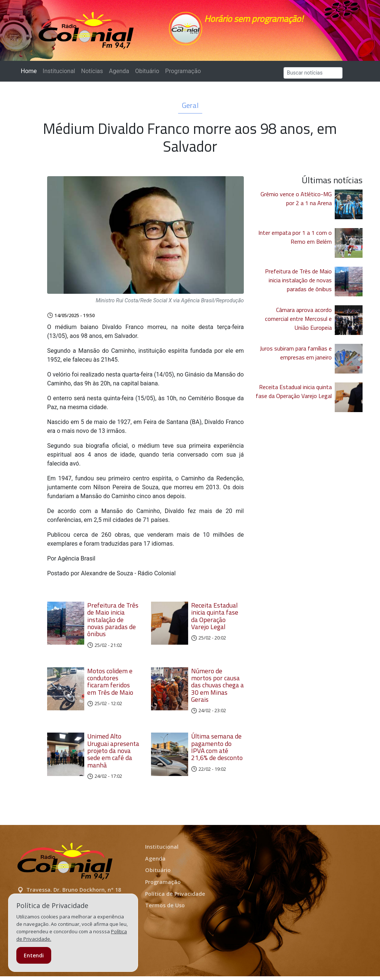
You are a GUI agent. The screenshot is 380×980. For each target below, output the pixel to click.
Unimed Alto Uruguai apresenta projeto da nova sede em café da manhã (113, 754)
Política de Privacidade (175, 897)
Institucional (59, 75)
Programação (183, 75)
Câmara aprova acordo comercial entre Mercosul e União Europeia (298, 322)
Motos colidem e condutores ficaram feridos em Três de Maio (110, 685)
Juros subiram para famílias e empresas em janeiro (296, 356)
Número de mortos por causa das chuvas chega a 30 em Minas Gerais (217, 689)
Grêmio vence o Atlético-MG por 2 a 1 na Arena (296, 202)
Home (30, 74)
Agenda (119, 75)
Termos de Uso (165, 909)
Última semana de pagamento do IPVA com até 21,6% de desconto (217, 751)
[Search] (313, 77)
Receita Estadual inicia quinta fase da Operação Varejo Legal (215, 620)
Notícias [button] (92, 75)
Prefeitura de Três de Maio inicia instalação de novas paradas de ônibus (113, 623)
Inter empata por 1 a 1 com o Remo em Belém (295, 241)
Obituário (147, 75)
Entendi (34, 955)
